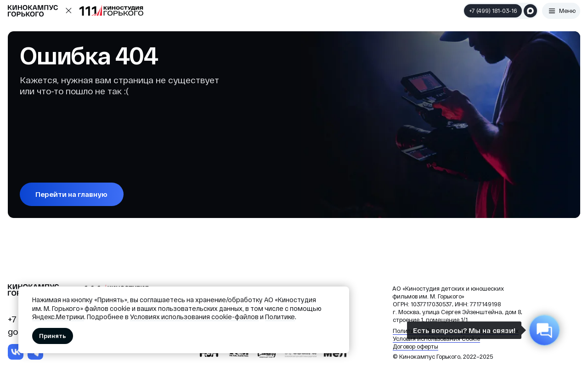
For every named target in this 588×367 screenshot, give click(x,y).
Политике (280, 317)
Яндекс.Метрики (58, 317)
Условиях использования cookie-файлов (194, 317)
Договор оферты (416, 346)
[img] (16, 352)
